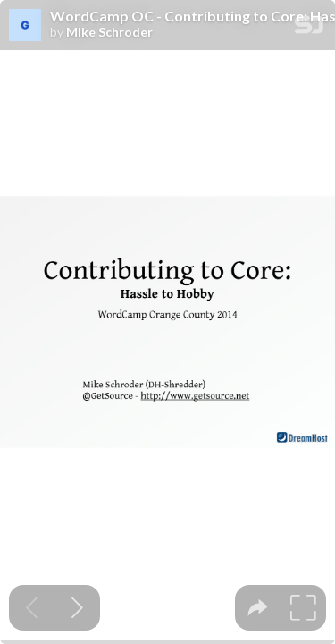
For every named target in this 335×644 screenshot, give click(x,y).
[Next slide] (77, 608)
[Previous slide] (32, 608)
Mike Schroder (109, 32)
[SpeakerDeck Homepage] (309, 28)
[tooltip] (258, 608)
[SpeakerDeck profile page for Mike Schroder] (25, 26)
